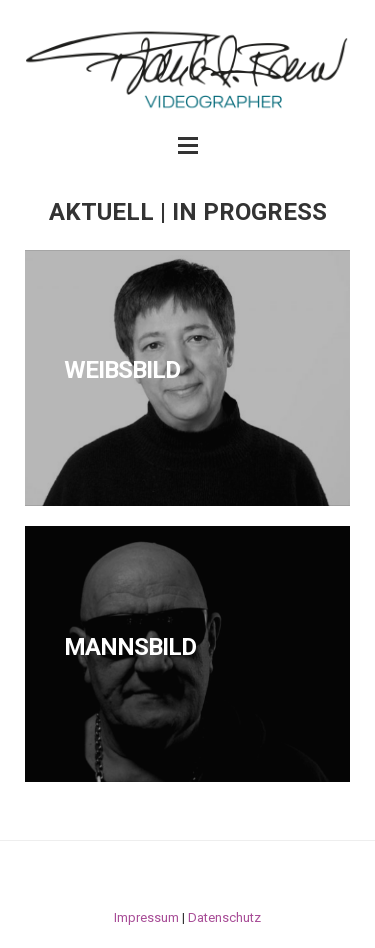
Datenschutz (224, 917)
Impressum (146, 917)
